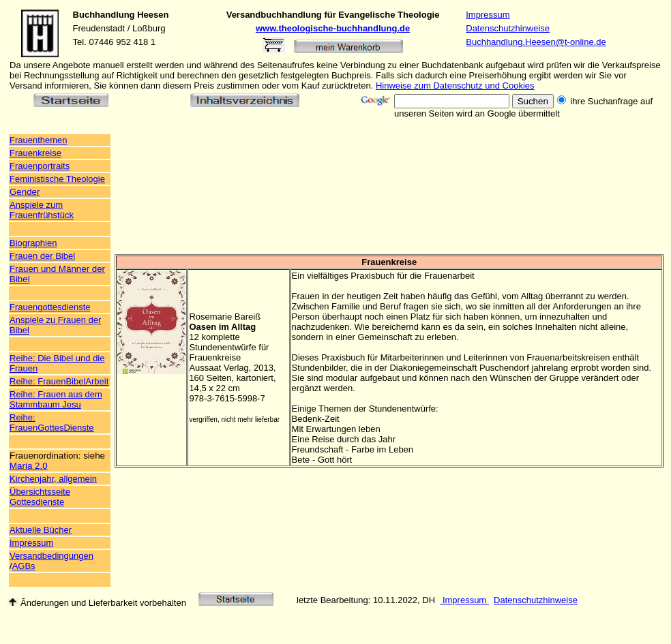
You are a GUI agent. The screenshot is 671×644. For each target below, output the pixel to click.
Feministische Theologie (57, 179)
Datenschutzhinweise (508, 28)
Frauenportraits (40, 166)
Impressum (488, 15)
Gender (25, 192)
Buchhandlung (104, 15)
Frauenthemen (39, 140)
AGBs (24, 566)
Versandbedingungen (51, 556)
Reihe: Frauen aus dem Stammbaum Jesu (56, 399)
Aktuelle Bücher (41, 530)
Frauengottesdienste (50, 307)
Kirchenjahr (32, 479)
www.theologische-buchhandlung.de (333, 28)
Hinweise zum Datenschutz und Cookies (455, 86)
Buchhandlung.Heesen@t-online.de (536, 42)
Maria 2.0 (29, 466)
